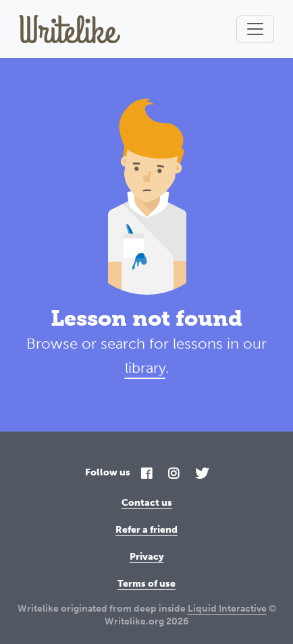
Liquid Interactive (227, 609)
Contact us (147, 503)
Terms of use (146, 584)
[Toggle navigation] (255, 29)
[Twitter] (202, 474)
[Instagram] (174, 474)
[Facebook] (146, 474)
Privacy (147, 557)
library (145, 368)
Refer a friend (146, 530)
